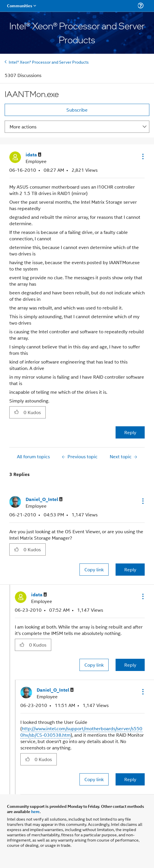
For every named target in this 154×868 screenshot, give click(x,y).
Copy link (94, 569)
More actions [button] (23, 127)
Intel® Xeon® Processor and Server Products (49, 62)
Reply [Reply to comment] (130, 569)
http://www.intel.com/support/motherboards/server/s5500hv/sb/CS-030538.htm (81, 732)
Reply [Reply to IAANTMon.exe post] (130, 432)
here (35, 811)
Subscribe (77, 110)
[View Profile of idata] (33, 155)
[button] (142, 156)
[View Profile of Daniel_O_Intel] (44, 499)
